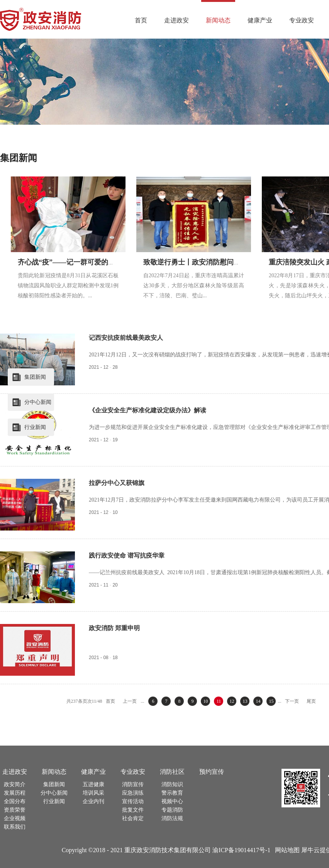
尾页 (311, 701)
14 (258, 701)
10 (205, 701)
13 (245, 701)
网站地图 (286, 850)
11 (219, 701)
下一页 (292, 701)
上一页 (130, 701)
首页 (141, 20)
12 (232, 701)
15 (271, 701)
